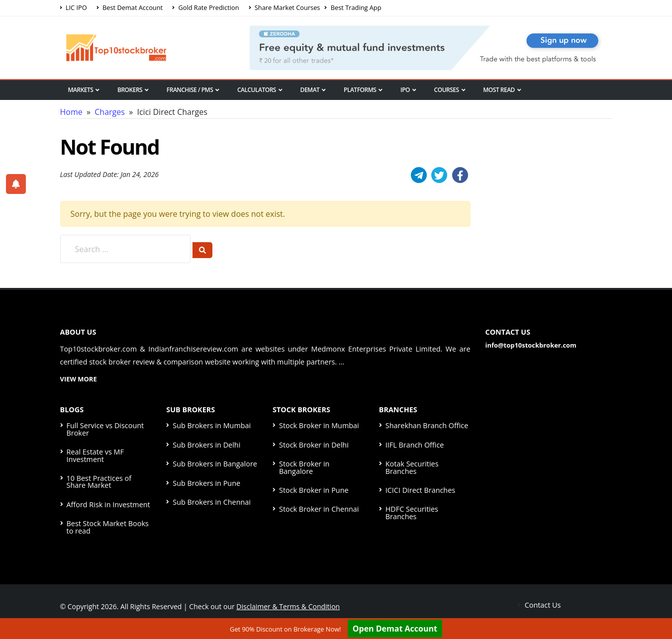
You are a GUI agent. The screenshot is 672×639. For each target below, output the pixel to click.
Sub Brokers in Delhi (206, 445)
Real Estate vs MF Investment (95, 455)
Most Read (502, 90)
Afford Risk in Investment (108, 504)
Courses (450, 90)
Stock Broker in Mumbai (319, 425)
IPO (408, 90)
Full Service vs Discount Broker (105, 429)
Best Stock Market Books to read (108, 527)
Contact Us (542, 605)
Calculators (260, 90)
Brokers (133, 90)
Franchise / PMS (193, 90)
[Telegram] (419, 175)
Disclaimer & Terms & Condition (288, 606)
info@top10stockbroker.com (531, 345)
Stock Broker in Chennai (319, 509)
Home (71, 112)
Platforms (363, 90)
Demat (313, 90)
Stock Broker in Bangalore (304, 467)
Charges (110, 112)
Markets (84, 90)
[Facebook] (460, 175)
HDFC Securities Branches (412, 512)
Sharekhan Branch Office (427, 425)
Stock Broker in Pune (314, 490)
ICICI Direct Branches (420, 490)
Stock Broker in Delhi (314, 445)
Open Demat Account (395, 629)
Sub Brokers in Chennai (212, 502)
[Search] (202, 250)
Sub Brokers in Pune (206, 483)
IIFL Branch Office (415, 445)
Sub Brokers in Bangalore (215, 464)
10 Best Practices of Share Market (99, 482)
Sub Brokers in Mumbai (212, 425)
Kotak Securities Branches (412, 467)
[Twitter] (439, 175)
